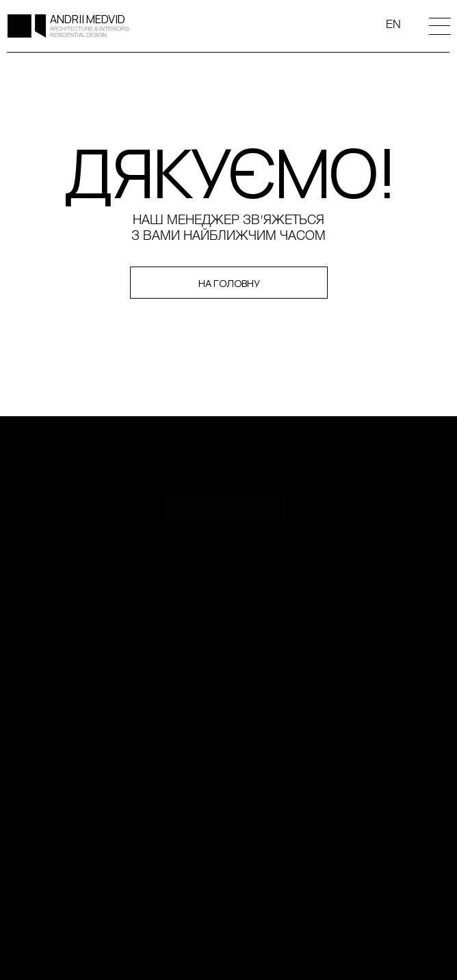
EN (393, 25)
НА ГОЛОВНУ (229, 283)
